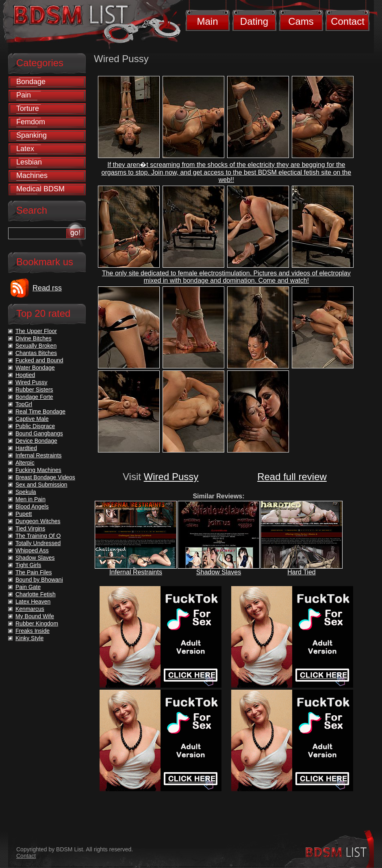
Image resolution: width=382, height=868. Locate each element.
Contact (348, 21)
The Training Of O (38, 536)
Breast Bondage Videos (45, 477)
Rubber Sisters (34, 390)
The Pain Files (34, 572)
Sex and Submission (41, 485)
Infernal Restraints (136, 572)
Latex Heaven (33, 602)
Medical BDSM (40, 189)
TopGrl (24, 404)
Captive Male (32, 419)
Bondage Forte (34, 397)
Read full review (292, 477)
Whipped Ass (32, 550)
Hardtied (26, 448)
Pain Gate (28, 587)
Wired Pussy (171, 477)
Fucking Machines (38, 470)
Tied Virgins (30, 528)
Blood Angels (32, 507)
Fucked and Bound (39, 360)
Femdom (31, 122)
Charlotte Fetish (36, 594)
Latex (25, 149)
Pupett (24, 514)
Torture (28, 108)
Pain (24, 95)
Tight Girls (28, 565)
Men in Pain (30, 499)
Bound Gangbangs (39, 433)
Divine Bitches (34, 338)
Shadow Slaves (219, 572)
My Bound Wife (35, 616)
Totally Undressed (38, 543)
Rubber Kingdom (37, 623)
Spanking (31, 135)
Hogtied (25, 375)
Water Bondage (35, 368)
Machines (32, 175)
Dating (254, 21)
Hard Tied (301, 572)
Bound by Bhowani (39, 580)
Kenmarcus (30, 609)
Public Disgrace (35, 426)
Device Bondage (36, 441)
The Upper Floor (36, 331)
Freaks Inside (33, 631)
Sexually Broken (36, 346)
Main (207, 21)
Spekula (26, 492)
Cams (301, 21)
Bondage (31, 82)
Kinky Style (29, 638)
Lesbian (29, 162)
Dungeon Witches (38, 521)
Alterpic (25, 463)
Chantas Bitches (36, 353)
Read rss (47, 288)
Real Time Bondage (40, 411)
